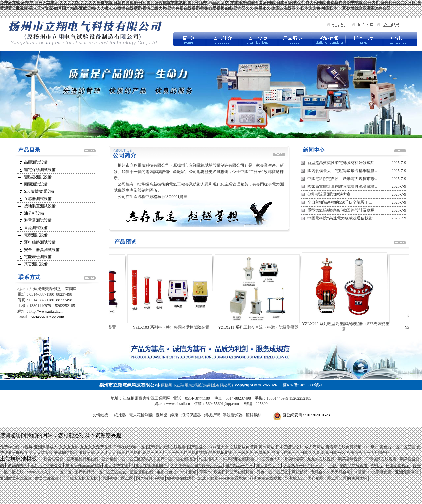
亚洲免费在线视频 (266, 478)
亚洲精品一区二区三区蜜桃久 (128, 459)
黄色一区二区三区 (273, 472)
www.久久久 (38, 472)
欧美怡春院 (294, 459)
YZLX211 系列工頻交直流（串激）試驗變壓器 (262, 327)
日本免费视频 (398, 466)
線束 (174, 415)
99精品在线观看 (354, 466)
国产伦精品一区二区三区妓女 (101, 472)
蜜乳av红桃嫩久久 (46, 466)
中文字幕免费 (380, 472)
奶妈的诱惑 (18, 466)
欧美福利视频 (350, 459)
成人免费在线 (117, 466)
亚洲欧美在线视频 (16, 478)
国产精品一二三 (240, 466)
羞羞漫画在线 (142, 472)
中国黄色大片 (270, 459)
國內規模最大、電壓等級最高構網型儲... (342, 171)
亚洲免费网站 (407, 472)
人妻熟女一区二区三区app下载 (310, 466)
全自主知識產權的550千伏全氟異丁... (339, 202)
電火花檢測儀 (141, 415)
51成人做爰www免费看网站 (223, 478)
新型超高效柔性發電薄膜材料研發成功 (341, 163)
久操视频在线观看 (239, 459)
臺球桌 (162, 415)
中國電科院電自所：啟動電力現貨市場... (342, 179)
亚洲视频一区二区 (118, 478)
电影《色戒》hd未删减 (177, 472)
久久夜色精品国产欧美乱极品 (197, 466)
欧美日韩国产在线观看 (234, 472)
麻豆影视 (300, 472)
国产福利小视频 (151, 478)
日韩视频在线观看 (381, 459)
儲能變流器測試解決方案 (329, 194)
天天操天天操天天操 (80, 478)
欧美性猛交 (54, 459)
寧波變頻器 (233, 415)
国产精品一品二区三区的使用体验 (338, 478)
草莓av (205, 472)
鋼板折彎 (212, 415)
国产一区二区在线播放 (177, 459)
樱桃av (377, 466)
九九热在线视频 (321, 459)
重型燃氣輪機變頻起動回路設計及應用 (341, 210)
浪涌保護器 (191, 415)
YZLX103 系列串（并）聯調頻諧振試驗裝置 (175, 327)
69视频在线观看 (181, 478)
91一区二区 (62, 472)
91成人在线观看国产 (150, 466)
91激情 (360, 472)
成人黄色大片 (269, 466)
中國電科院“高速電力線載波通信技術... (341, 218)
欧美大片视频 (47, 478)
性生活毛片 (210, 459)
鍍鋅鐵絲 (254, 415)
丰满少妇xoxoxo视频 (84, 466)
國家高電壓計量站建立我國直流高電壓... (342, 186)
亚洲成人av (295, 478)
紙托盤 (120, 415)
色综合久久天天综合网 (331, 472)
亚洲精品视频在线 (83, 459)
